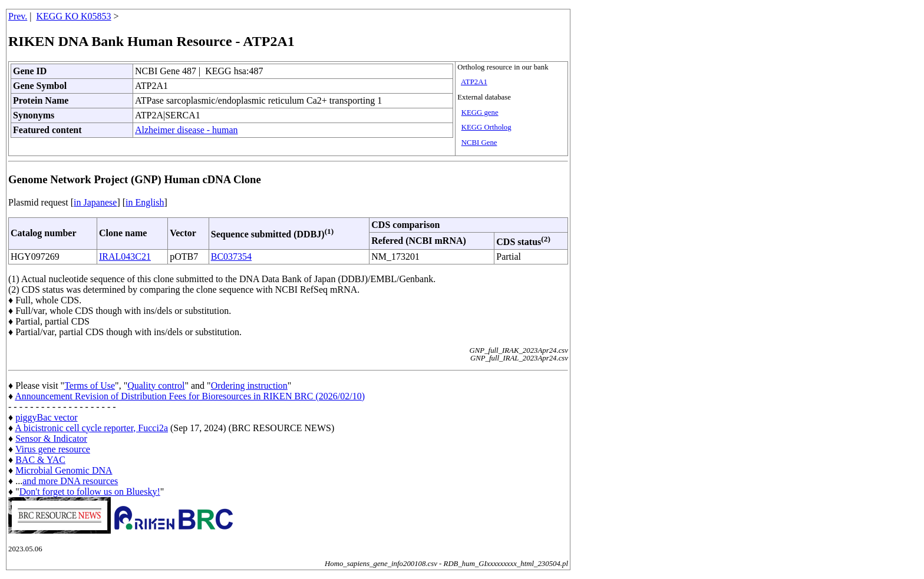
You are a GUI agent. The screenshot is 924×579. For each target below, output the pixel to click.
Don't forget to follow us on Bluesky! (90, 492)
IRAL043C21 (125, 257)
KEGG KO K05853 (74, 16)
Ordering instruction (249, 386)
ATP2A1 (474, 82)
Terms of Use (90, 386)
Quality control (156, 386)
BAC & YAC (40, 460)
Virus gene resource (53, 449)
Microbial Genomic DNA (64, 470)
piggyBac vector (46, 417)
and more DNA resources (70, 481)
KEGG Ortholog (486, 127)
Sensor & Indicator (51, 439)
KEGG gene (480, 113)
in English (145, 202)
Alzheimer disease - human (187, 130)
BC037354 (231, 257)
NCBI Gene (479, 143)
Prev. (18, 16)
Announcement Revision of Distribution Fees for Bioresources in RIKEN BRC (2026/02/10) (190, 396)
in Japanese (95, 202)
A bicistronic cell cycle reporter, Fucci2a (91, 428)
